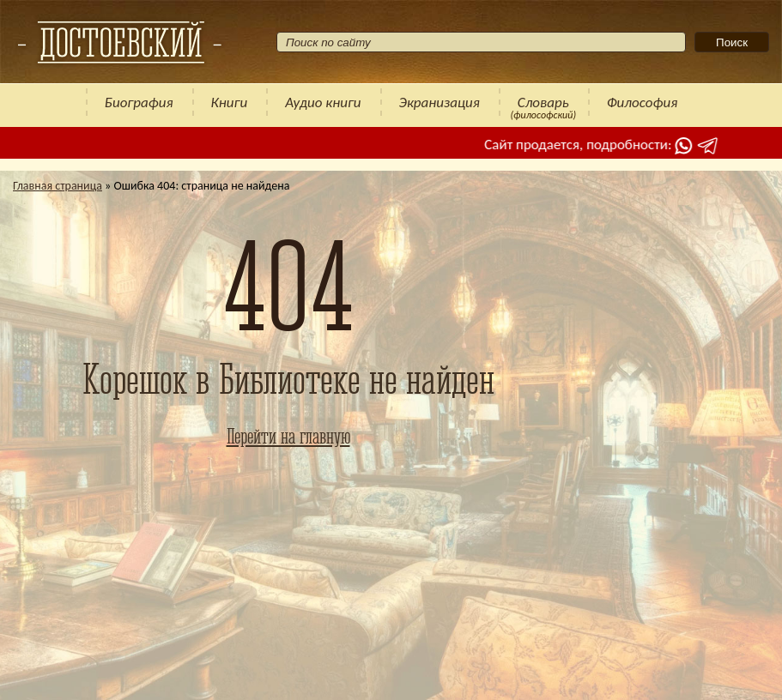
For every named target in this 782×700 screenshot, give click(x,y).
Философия (643, 103)
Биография (139, 103)
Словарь (543, 103)
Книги (230, 103)
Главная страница (58, 186)
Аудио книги (323, 103)
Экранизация (439, 103)
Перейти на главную (288, 436)
